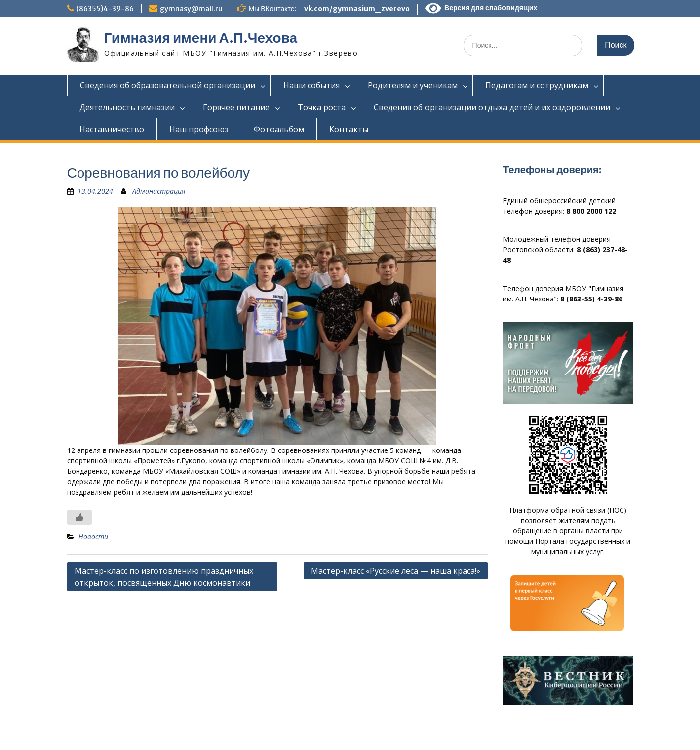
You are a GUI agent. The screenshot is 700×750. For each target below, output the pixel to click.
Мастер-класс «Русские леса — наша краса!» (396, 571)
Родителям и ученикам (413, 85)
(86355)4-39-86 (105, 9)
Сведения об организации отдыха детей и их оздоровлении (492, 107)
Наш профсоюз (199, 129)
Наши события (311, 85)
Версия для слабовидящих (481, 8)
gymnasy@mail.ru (191, 9)
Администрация (159, 191)
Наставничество (112, 129)
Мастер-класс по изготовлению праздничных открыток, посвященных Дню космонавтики (164, 577)
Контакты (349, 129)
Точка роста (322, 107)
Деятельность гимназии (127, 107)
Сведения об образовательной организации (168, 85)
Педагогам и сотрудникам (537, 85)
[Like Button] (79, 517)
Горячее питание (236, 107)
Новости (93, 537)
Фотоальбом (279, 129)
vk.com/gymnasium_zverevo (357, 9)
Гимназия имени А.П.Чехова (201, 38)
